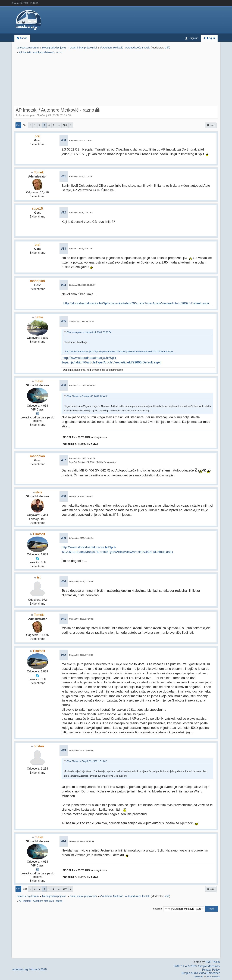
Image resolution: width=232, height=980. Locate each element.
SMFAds (199, 977)
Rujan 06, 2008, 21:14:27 (81, 140)
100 (65, 125)
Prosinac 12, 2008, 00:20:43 (82, 385)
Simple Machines (209, 966)
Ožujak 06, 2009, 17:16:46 (81, 581)
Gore (18, 889)
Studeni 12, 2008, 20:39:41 (82, 321)
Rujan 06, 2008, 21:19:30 (81, 176)
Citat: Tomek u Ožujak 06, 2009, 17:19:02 (87, 761)
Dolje (18, 125)
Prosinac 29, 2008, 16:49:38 (82, 458)
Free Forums (213, 977)
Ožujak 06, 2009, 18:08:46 (81, 750)
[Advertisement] (116, 80)
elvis (39, 492)
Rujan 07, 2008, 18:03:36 (81, 249)
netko (39, 317)
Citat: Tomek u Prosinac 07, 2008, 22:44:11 (87, 396)
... (59, 125)
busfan (39, 746)
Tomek (39, 172)
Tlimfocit (39, 534)
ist (39, 577)
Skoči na (157, 909)
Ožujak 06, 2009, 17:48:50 (81, 655)
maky (39, 381)
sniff (167, 48)
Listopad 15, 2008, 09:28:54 (82, 285)
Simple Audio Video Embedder (201, 973)
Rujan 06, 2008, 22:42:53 (81, 213)
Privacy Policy (211, 970)
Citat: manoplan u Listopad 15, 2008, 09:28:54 (89, 332)
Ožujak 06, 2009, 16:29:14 (81, 538)
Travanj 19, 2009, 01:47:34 (81, 841)
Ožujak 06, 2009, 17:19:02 (81, 619)
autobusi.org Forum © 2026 (29, 969)
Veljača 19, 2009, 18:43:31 (81, 496)
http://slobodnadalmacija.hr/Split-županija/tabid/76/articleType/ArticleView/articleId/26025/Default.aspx (137, 303)
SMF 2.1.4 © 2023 (185, 966)
